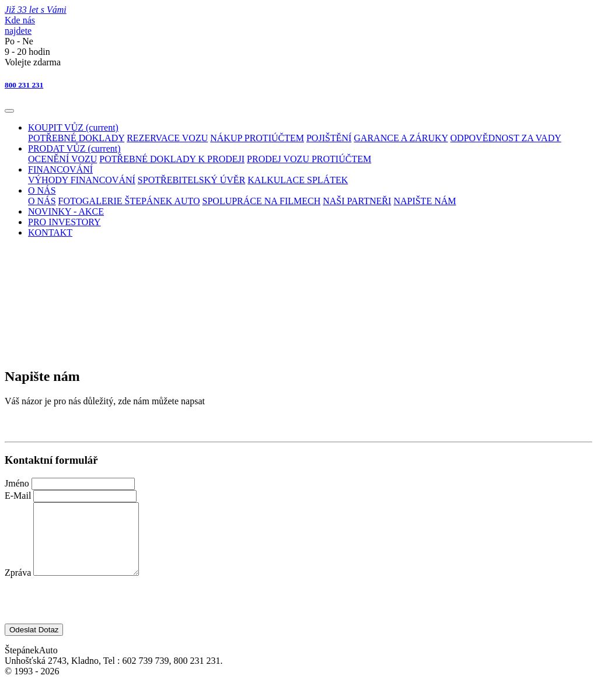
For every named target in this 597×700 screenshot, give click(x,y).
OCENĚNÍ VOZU (62, 159)
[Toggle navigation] (9, 111)
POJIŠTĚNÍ (329, 138)
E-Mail (19, 496)
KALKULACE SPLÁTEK (298, 180)
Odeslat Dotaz (34, 644)
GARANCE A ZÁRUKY (401, 138)
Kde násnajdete (20, 25)
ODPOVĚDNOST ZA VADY (506, 138)
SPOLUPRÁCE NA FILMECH (262, 201)
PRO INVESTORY (64, 222)
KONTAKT (50, 232)
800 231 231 (24, 85)
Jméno (18, 483)
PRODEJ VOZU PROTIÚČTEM (309, 159)
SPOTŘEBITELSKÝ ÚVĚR (191, 180)
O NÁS (42, 190)
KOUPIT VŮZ (73, 127)
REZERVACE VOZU (167, 138)
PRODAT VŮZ (74, 148)
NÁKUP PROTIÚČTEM (257, 138)
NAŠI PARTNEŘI (357, 201)
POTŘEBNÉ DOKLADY (76, 138)
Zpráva (19, 587)
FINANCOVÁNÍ (60, 169)
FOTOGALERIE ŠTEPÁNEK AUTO (129, 201)
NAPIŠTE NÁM (425, 201)
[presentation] (93, 615)
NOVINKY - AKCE (66, 211)
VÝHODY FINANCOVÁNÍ (82, 180)
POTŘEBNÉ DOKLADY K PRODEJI (172, 159)
